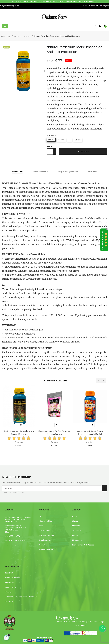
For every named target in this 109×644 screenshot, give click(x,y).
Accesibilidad (11, 601)
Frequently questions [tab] (68, 172)
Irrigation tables (45, 521)
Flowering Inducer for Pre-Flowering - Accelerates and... (54, 433)
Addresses (77, 531)
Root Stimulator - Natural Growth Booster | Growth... (19, 433)
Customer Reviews (102, 240)
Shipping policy (45, 540)
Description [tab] (17, 172)
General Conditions (13, 578)
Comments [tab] (93, 172)
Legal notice (10, 573)
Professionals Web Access (83, 545)
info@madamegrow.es (16, 540)
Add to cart (83, 152)
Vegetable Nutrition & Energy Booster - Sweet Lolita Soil (90, 433)
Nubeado (82, 625)
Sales (41, 526)
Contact (9, 592)
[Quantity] (50, 152)
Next (45, 71)
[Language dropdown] (105, 6)
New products (45, 531)
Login (74, 516)
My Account (77, 540)
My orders (76, 526)
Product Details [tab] (40, 172)
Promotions (44, 545)
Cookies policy (11, 587)
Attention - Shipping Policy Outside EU (21, 597)
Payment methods (47, 535)
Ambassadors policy (47, 550)
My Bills (75, 535)
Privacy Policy (11, 582)
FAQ (41, 516)
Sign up (75, 521)
